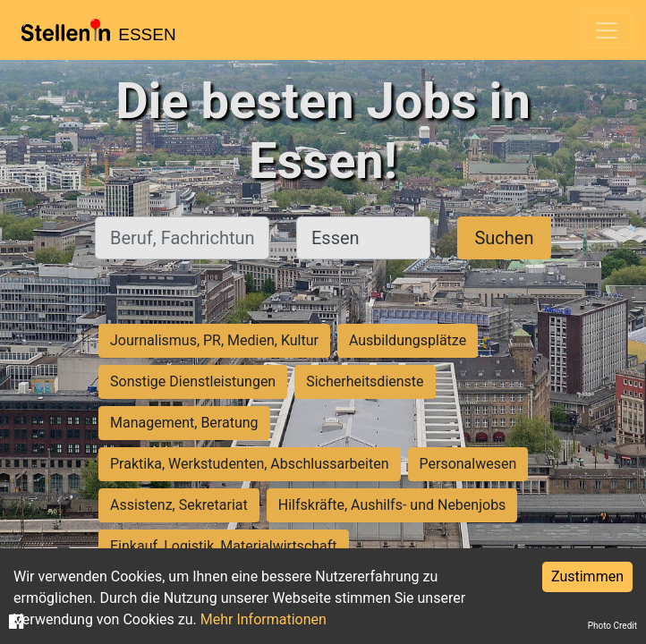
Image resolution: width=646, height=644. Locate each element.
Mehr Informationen (263, 619)
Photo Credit (612, 626)
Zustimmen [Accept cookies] (587, 576)
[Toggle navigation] (607, 30)
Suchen (504, 238)
